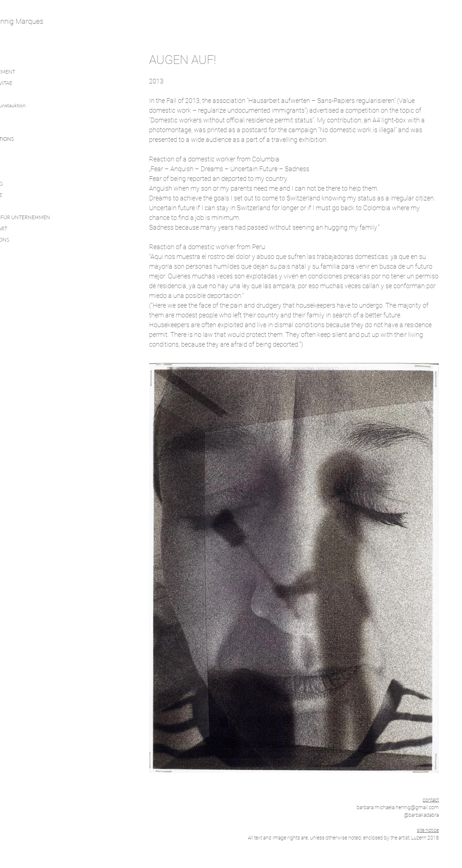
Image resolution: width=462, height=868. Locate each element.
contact (431, 800)
